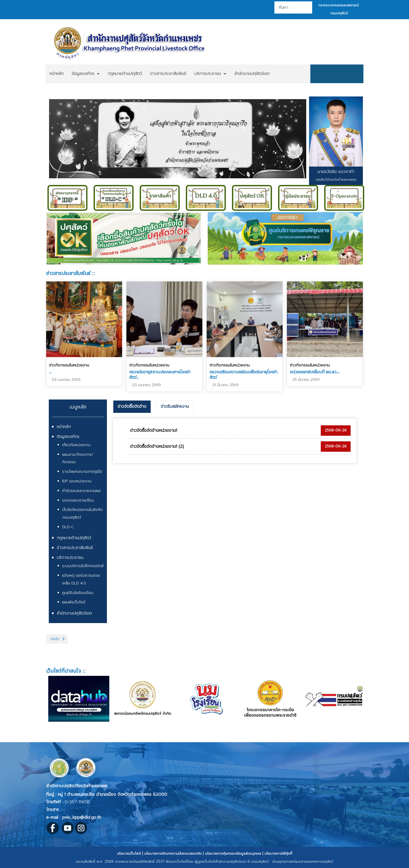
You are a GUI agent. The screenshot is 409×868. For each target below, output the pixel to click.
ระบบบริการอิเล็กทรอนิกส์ (83, 566)
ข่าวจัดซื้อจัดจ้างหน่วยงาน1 (154, 430)
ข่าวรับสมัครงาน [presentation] (175, 406)
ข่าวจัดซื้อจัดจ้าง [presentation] (132, 406)
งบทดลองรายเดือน (78, 500)
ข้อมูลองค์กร (68, 437)
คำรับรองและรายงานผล (81, 491)
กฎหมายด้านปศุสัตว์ (74, 538)
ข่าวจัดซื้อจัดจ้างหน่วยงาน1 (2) (157, 446)
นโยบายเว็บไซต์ (129, 853)
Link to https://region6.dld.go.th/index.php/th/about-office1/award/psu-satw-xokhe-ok (124, 238)
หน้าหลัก (64, 427)
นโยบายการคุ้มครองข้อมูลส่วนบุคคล (233, 853)
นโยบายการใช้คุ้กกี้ (278, 853)
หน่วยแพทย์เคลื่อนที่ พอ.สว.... (315, 372)
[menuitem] (57, 74)
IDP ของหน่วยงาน (77, 481)
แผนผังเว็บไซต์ (74, 602)
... (50, 372)
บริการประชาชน (70, 558)
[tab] (132, 407)
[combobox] (293, 7)
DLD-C (68, 527)
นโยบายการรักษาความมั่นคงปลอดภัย (173, 853)
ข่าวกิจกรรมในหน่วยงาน (69, 365)
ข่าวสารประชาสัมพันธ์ (75, 548)
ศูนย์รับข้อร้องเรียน (78, 593)
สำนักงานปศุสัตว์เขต (74, 613)
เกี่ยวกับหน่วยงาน (76, 445)
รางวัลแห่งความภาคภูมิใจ (82, 472)
